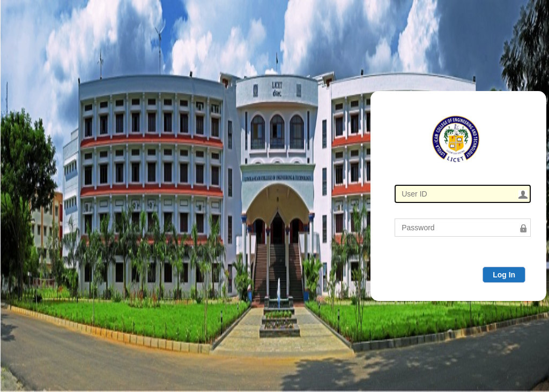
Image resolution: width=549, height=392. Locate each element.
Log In (504, 275)
